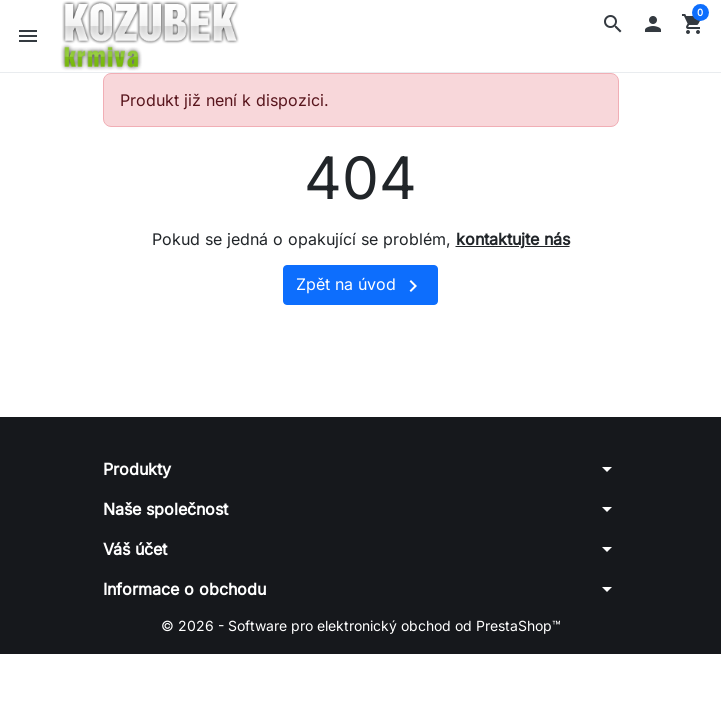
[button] (613, 24)
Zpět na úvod (360, 286)
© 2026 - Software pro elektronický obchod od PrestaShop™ (361, 625)
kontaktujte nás (513, 239)
